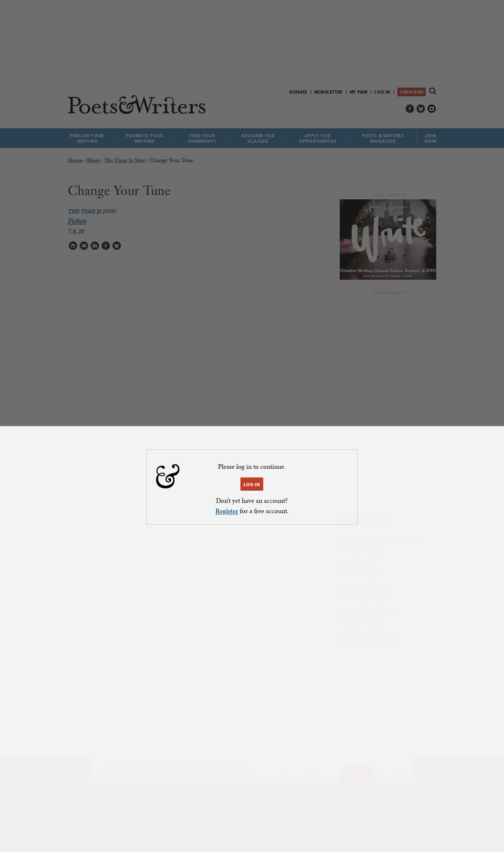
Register (227, 511)
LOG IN (252, 485)
